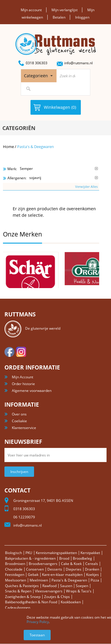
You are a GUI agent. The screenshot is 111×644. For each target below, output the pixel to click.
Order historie (23, 384)
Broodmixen (15, 564)
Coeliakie (19, 421)
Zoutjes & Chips (57, 597)
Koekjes (92, 575)
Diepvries (74, 569)
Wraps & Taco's (79, 591)
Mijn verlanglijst (65, 10)
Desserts (55, 569)
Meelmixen (39, 580)
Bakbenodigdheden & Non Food (31, 602)
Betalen (59, 17)
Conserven (35, 569)
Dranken (92, 569)
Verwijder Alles (86, 187)
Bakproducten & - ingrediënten (30, 558)
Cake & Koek (71, 564)
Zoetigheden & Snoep (23, 597)
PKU (29, 553)
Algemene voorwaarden (32, 391)
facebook (9, 352)
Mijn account (31, 10)
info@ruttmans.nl (78, 63)
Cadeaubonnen (18, 608)
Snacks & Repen (18, 591)
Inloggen (82, 17)
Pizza (95, 580)
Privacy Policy (38, 622)
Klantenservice (24, 428)
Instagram (21, 352)
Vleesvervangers (49, 591)
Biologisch (13, 553)
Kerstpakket (90, 553)
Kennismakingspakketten (56, 553)
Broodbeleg (82, 558)
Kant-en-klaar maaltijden (62, 575)
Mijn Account (22, 377)
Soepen (82, 586)
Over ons (19, 414)
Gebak (33, 575)
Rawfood (49, 586)
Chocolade (14, 569)
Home (8, 147)
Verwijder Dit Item (96, 169)
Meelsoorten (16, 580)
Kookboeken (71, 602)
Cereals (92, 564)
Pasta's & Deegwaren (69, 580)
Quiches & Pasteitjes (22, 586)
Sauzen (66, 586)
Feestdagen (15, 575)
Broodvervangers (43, 564)
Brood (64, 558)
